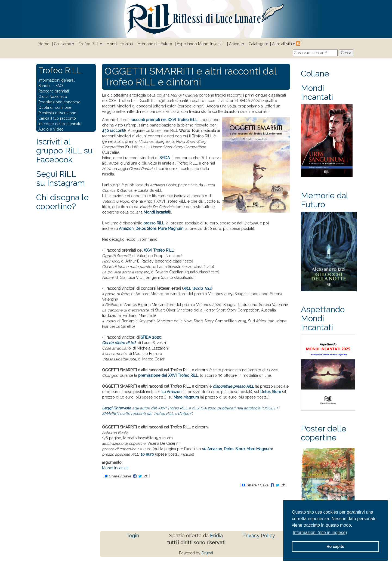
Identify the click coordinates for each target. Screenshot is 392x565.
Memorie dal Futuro (155, 44)
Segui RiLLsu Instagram (61, 178)
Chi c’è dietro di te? (119, 343)
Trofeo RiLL (89, 44)
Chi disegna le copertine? (62, 202)
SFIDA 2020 (151, 337)
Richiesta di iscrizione (57, 113)
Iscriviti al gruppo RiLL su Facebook (64, 151)
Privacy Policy (259, 535)
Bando (44, 86)
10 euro (147, 454)
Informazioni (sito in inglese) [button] (320, 532)
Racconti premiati (54, 91)
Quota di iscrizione (55, 107)
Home (44, 44)
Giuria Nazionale (53, 97)
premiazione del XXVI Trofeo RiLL (168, 375)
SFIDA (165, 158)
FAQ (59, 86)
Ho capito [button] (335, 547)
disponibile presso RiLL (233, 386)
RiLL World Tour (197, 288)
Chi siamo (63, 44)
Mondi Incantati (120, 44)
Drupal (207, 553)
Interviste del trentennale (60, 124)
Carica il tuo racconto (57, 118)
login (133, 535)
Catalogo (257, 44)
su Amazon (172, 392)
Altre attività (282, 44)
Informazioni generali (57, 80)
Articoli (235, 44)
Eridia (216, 535)
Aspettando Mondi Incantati (201, 44)
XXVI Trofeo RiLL (159, 250)
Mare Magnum (171, 229)
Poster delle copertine (324, 433)
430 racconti (113, 131)
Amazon (126, 229)
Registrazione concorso (59, 102)
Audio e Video (51, 129)
